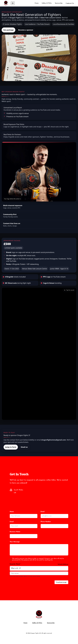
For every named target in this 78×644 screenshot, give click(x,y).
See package (8, 30)
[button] (69, 290)
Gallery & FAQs (47, 3)
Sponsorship (59, 3)
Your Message (15, 542)
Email (43, 512)
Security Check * (15, 564)
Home (37, 3)
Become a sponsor (26, 30)
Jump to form (11, 447)
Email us (24, 447)
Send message (61, 582)
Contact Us (70, 3)
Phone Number (46, 522)
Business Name (15, 532)
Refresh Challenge (63, 564)
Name (12, 512)
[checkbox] (11, 559)
